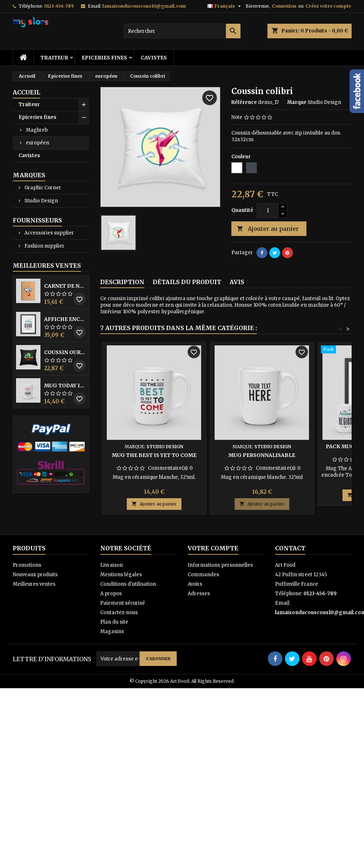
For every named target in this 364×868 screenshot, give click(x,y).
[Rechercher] (182, 31)
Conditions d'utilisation (128, 584)
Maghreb (37, 130)
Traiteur (54, 58)
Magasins (112, 631)
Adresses (199, 594)
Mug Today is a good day (65, 385)
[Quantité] (268, 210)
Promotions (27, 565)
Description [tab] (122, 282)
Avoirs (195, 584)
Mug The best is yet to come (154, 455)
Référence (244, 102)
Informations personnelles (220, 565)
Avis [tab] (237, 282)
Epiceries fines (104, 58)
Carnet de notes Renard (65, 286)
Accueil (26, 92)
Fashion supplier (44, 246)
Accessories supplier (49, 233)
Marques (29, 175)
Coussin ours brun (65, 352)
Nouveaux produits (35, 575)
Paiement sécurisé (123, 603)
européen (38, 143)
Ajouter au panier (268, 229)
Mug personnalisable (262, 455)
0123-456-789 (59, 6)
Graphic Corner (42, 188)
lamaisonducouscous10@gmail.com (144, 6)
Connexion (284, 6)
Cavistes (154, 58)
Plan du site (114, 622)
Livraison (111, 565)
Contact (290, 548)
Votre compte (213, 548)
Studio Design (41, 201)
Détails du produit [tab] (187, 282)
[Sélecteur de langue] (225, 6)
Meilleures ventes (34, 584)
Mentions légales (121, 575)
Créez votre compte (328, 6)
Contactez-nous (119, 613)
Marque (297, 102)
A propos (111, 594)
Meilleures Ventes (47, 266)
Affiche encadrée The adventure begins (65, 319)
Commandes (203, 575)
